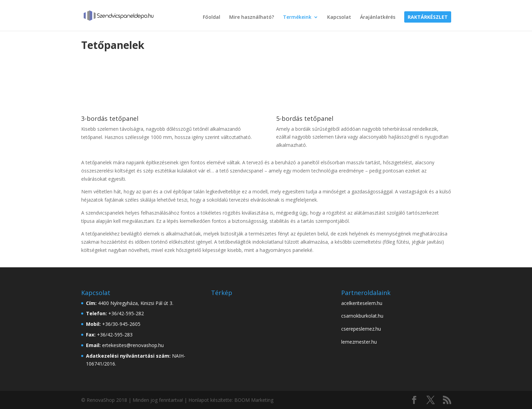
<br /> (262, 325)
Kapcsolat (339, 17)
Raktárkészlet (428, 17)
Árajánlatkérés (378, 17)
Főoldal (212, 17)
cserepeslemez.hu (361, 329)
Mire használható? (252, 17)
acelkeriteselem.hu (362, 303)
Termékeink (297, 17)
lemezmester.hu (359, 342)
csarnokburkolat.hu (362, 316)
